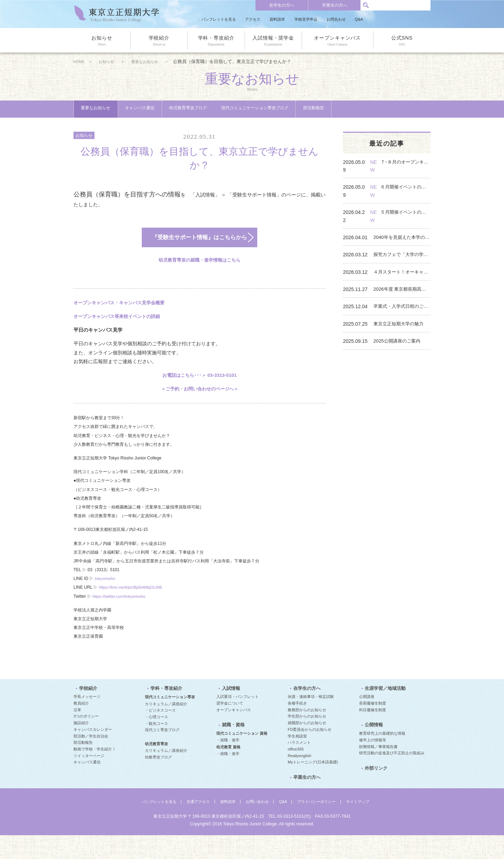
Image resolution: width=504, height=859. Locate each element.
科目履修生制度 (373, 733)
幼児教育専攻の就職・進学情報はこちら (199, 280)
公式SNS (402, 41)
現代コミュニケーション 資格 (242, 757)
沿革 (77, 733)
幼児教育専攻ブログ (235, 109)
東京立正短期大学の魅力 (403, 318)
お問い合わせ (257, 825)
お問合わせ (336, 19)
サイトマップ (364, 825)
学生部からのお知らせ (307, 740)
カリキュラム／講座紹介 (166, 727)
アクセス (253, 19)
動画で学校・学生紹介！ (95, 773)
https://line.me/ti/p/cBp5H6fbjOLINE (132, 608)
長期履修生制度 (373, 727)
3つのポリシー (86, 740)
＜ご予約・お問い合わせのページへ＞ (199, 409)
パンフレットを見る (219, 19)
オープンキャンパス (338, 41)
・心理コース (156, 740)
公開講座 (367, 720)
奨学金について (230, 727)
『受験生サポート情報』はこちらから (191, 256)
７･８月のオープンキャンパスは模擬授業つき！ (409, 180)
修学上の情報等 (373, 764)
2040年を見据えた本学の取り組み (403, 232)
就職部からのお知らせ (307, 746)
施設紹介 (81, 746)
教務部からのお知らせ (307, 733)
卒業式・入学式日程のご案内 (403, 301)
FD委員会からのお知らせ (310, 753)
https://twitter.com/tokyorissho (120, 617)
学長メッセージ (87, 720)
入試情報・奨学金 (273, 41)
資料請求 (277, 19)
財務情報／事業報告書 (378, 770)
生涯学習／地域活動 (381, 713)
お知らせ (102, 41)
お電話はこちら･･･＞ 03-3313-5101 (199, 395)
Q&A (359, 19)
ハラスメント (299, 766)
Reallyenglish (299, 779)
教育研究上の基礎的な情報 (382, 757)
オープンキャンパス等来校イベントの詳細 (120, 337)
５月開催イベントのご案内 (409, 214)
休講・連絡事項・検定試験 (311, 720)
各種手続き (297, 727)
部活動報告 (100, 127)
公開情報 (371, 750)
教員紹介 (81, 727)
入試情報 (228, 713)
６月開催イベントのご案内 (409, 197)
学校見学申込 (306, 19)
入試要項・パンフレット (237, 720)
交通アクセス (195, 825)
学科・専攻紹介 (216, 41)
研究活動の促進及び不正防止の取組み (392, 777)
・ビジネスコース (160, 734)
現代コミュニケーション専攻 (170, 720)
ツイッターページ (89, 779)
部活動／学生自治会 (91, 759)
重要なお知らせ (155, 62)
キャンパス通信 (168, 109)
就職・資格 (230, 750)
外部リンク (373, 794)
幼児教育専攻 (156, 767)
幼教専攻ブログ (158, 781)
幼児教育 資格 (228, 771)
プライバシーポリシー (320, 825)
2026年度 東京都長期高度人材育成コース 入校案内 (403, 284)
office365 (296, 773)
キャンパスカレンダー (93, 753)
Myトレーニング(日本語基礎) (313, 785)
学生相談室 (297, 759)
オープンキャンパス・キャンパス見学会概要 (122, 323)
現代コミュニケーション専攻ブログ (325, 109)
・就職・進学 (228, 764)
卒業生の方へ (335, 5)
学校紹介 (159, 41)
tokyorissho (106, 599)
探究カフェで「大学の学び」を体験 (403, 249)
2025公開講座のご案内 (401, 335)
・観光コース (156, 747)
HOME (80, 62)
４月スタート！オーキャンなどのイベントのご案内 (403, 266)
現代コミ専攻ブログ (162, 753)
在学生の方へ (282, 5)
